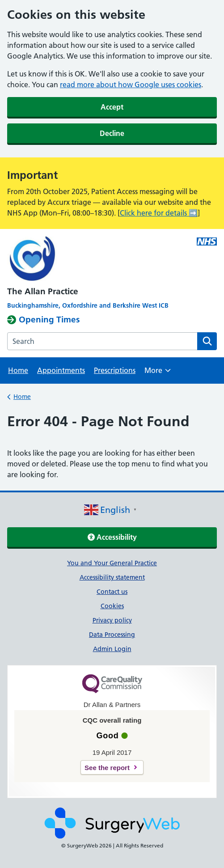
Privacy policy (112, 620)
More (158, 373)
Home (18, 370)
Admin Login (112, 649)
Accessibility (112, 537)
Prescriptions (115, 370)
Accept (112, 107)
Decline (112, 133)
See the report (107, 768)
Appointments (61, 370)
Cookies (112, 606)
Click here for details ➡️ (159, 213)
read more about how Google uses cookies (131, 85)
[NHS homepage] (112, 260)
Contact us (112, 592)
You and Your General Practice (112, 563)
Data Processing (112, 635)
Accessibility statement (112, 577)
